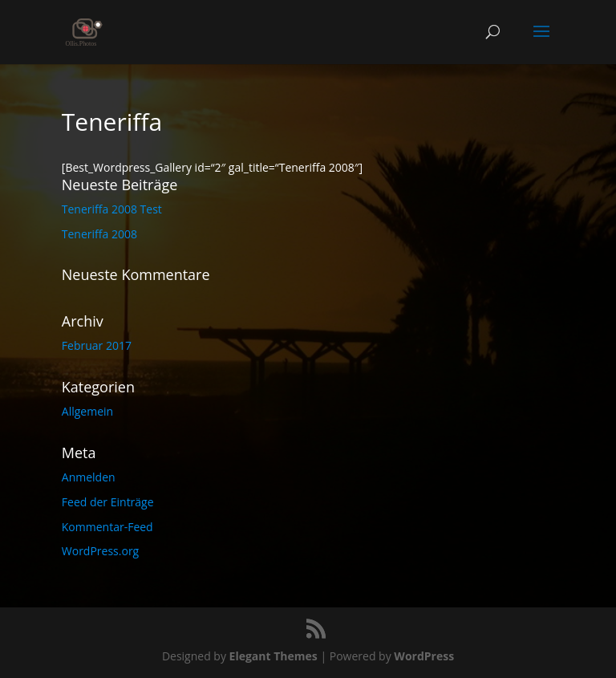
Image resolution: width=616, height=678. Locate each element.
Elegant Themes (274, 656)
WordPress (424, 656)
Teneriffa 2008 (99, 234)
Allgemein (87, 411)
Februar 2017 (97, 345)
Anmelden (89, 477)
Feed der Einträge (108, 502)
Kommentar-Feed (107, 527)
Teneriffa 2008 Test (112, 209)
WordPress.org (100, 551)
